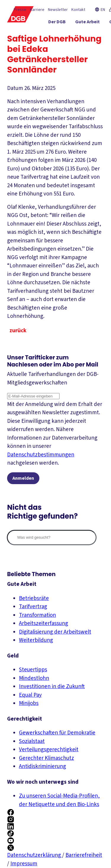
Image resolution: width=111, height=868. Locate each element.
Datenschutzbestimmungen (41, 455)
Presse (20, 10)
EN (100, 10)
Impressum (24, 864)
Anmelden (23, 478)
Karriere (37, 10)
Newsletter (58, 10)
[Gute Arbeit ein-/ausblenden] (94, 23)
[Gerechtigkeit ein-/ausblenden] (86, 34)
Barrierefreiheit (84, 855)
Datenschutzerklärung (35, 855)
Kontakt (78, 10)
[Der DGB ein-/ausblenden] (63, 23)
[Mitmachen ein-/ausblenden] (90, 45)
